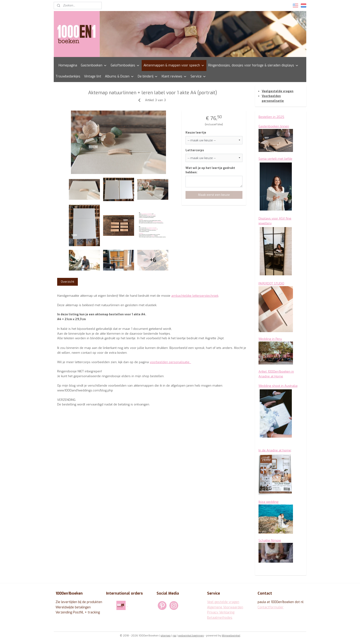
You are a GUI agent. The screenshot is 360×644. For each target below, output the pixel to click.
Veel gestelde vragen (223, 602)
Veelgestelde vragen (278, 91)
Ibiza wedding (268, 502)
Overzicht (67, 282)
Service (198, 76)
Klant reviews (174, 76)
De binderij (148, 76)
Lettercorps (194, 150)
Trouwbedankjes (68, 76)
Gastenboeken (94, 65)
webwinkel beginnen (191, 636)
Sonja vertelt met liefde (275, 159)
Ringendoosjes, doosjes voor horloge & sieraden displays (253, 65)
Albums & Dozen (120, 76)
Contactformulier (271, 607)
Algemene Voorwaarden (225, 607)
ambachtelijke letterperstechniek (195, 296)
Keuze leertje (196, 133)
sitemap (166, 636)
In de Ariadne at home (275, 450)
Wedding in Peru (270, 339)
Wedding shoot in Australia (278, 386)
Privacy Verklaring (221, 612)
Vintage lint (93, 76)
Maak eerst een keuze (214, 195)
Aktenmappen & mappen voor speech (174, 65)
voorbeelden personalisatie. (170, 362)
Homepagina (68, 65)
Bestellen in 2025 (271, 117)
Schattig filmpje (270, 540)
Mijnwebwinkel (231, 636)
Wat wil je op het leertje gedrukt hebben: (210, 170)
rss (174, 636)
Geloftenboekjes (125, 65)
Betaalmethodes (220, 618)
